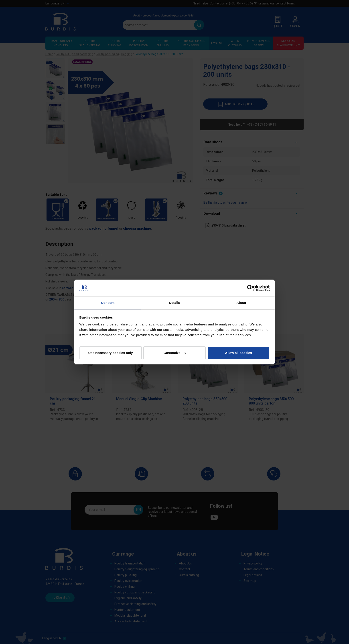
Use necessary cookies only (110, 353)
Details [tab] (174, 303)
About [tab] (241, 303)
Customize (175, 353)
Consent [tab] (108, 303)
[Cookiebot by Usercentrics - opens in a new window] (250, 288)
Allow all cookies (238, 353)
